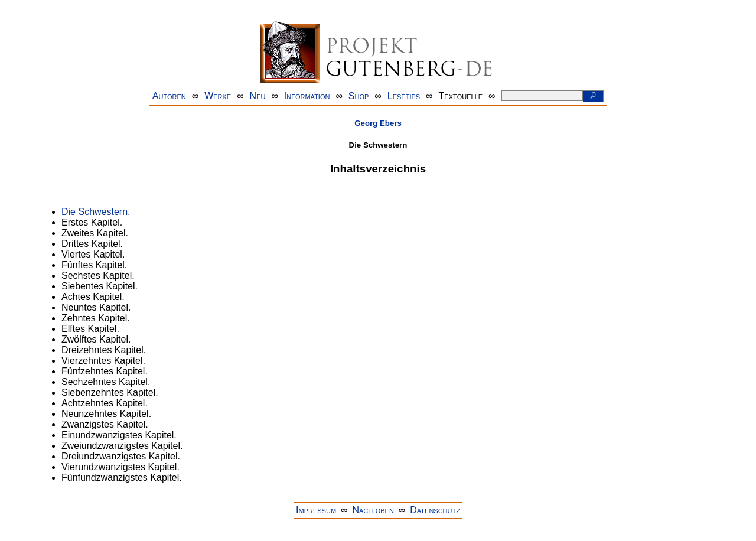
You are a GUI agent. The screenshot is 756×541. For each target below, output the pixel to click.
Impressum (316, 510)
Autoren (169, 96)
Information (307, 96)
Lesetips (404, 96)
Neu (258, 96)
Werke (218, 96)
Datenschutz (435, 510)
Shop (359, 96)
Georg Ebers (378, 123)
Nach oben (373, 510)
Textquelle (461, 96)
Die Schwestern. (96, 212)
